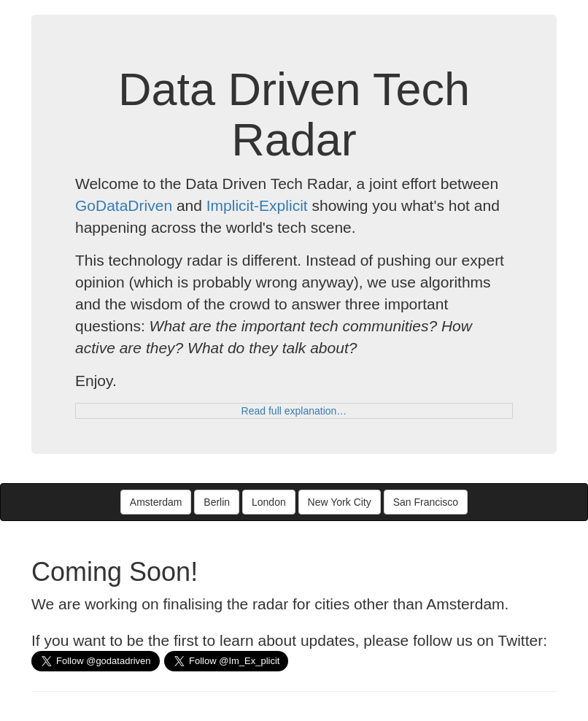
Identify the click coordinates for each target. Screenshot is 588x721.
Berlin (217, 502)
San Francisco (426, 502)
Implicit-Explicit (257, 205)
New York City (340, 502)
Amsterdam (156, 502)
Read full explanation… (294, 411)
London (269, 502)
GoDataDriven (124, 205)
